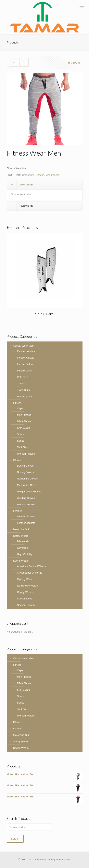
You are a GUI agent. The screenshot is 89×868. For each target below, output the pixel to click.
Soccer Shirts (25, 599)
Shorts (21, 434)
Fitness (40, 175)
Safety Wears (21, 536)
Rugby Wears (25, 592)
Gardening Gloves (27, 479)
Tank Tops (23, 447)
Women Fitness (26, 454)
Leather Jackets (26, 523)
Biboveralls (23, 541)
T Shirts (22, 384)
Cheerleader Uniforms (30, 573)
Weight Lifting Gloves (29, 492)
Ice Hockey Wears (27, 586)
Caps (20, 408)
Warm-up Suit (25, 396)
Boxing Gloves (25, 466)
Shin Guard (44, 314)
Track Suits (24, 390)
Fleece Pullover (26, 364)
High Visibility (25, 554)
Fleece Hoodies (26, 351)
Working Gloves (26, 504)
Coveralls (22, 548)
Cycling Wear (25, 579)
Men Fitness (52, 175)
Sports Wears (21, 561)
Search (15, 839)
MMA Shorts (24, 421)
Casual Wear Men (23, 346)
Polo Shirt (23, 377)
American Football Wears (32, 566)
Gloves (17, 460)
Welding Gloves (26, 498)
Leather (18, 511)
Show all (74, 63)
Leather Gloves (26, 516)
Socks (21, 441)
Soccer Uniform (26, 605)
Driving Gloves (25, 472)
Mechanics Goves (27, 485)
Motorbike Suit (21, 529)
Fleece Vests (24, 371)
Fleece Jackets (26, 358)
